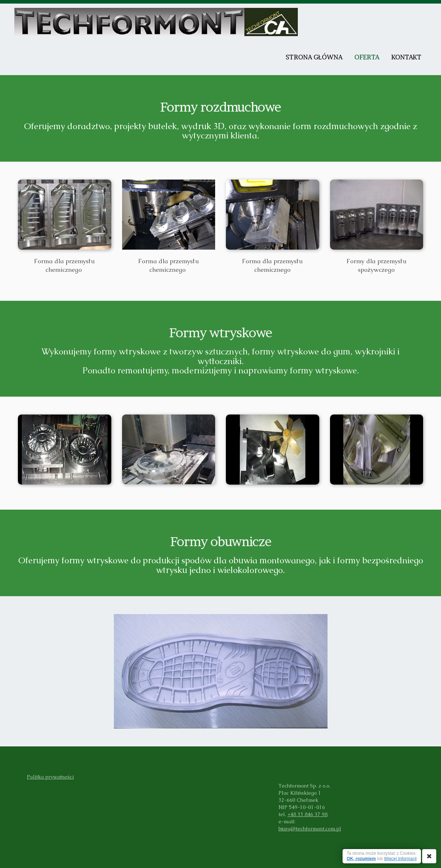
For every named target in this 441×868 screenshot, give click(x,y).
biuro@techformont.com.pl (310, 829)
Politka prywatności (50, 777)
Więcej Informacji (400, 859)
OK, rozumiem (361, 859)
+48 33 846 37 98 (307, 814)
